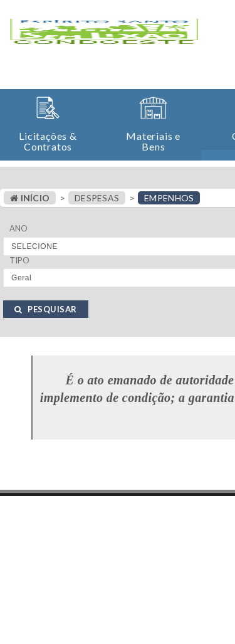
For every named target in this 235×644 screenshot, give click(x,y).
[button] (48, 124)
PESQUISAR (46, 309)
